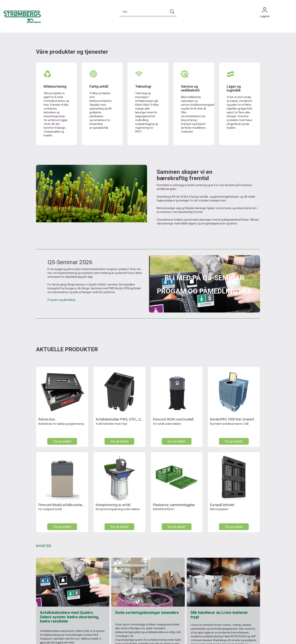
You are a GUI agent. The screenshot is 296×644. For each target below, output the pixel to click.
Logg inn (265, 11)
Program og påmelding (61, 300)
